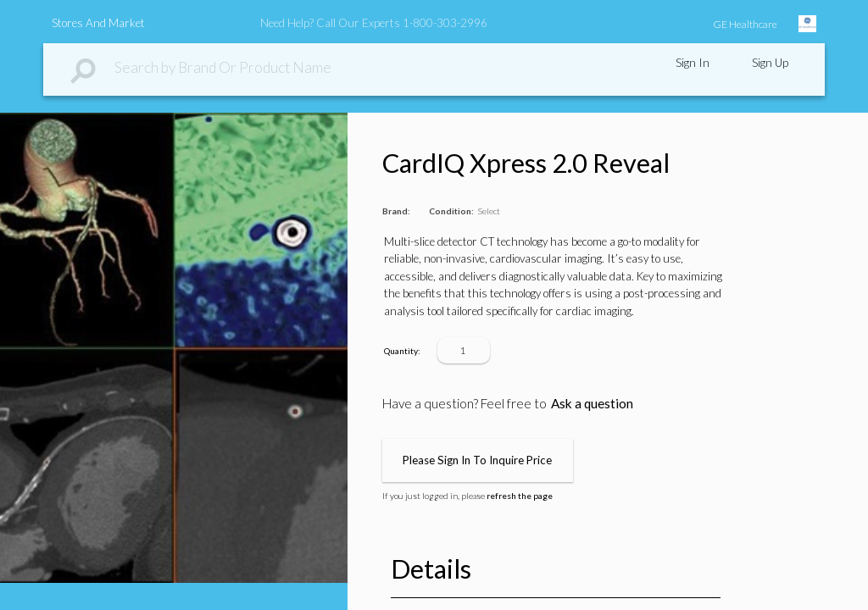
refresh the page (520, 496)
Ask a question (592, 403)
